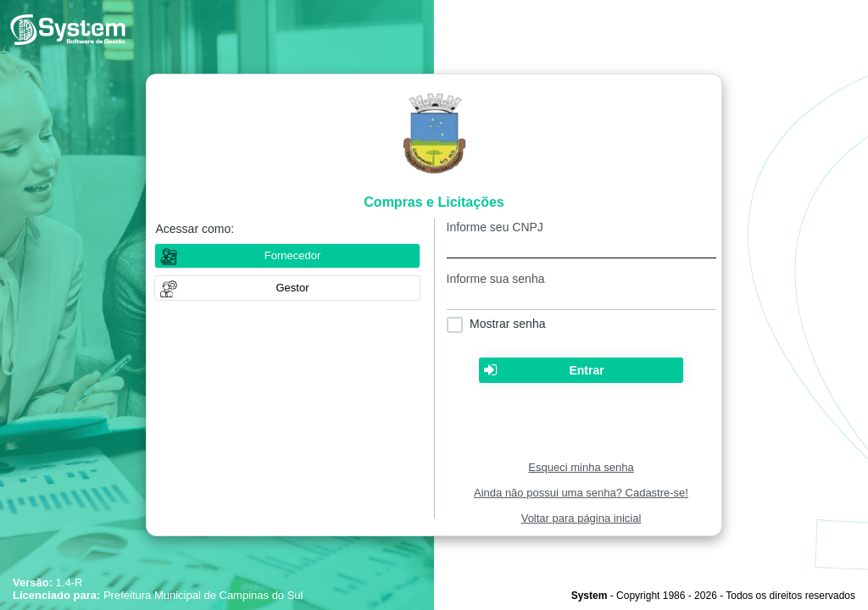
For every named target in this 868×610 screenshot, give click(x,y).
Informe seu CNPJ (495, 227)
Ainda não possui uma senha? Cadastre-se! (581, 493)
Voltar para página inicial (581, 518)
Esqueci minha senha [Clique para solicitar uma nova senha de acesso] (581, 467)
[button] (287, 288)
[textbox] (581, 246)
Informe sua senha (496, 279)
